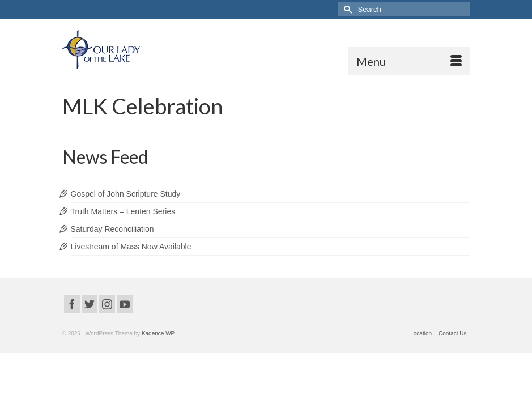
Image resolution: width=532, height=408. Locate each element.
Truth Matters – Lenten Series (123, 211)
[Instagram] (107, 304)
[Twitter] (90, 304)
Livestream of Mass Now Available (131, 246)
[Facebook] (72, 304)
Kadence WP (158, 333)
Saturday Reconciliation (112, 229)
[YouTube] (125, 304)
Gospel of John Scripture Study (126, 194)
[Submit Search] (347, 9)
